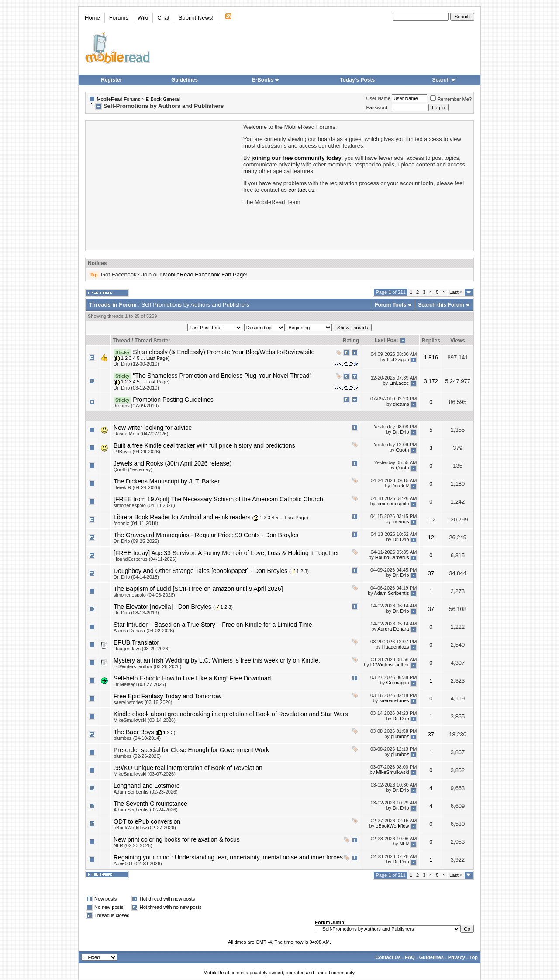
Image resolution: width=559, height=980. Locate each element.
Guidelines (185, 80)
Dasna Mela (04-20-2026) (141, 434)
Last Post (386, 340)
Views (458, 341)
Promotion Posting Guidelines (173, 400)
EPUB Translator (136, 642)
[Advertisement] (164, 185)
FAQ (410, 957)
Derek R (400, 486)
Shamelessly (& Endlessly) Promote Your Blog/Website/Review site (224, 352)
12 (431, 537)
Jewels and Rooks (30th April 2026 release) (173, 463)
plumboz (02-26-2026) (137, 756)
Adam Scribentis (391, 594)
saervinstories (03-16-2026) (143, 702)
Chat (163, 18)
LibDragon (398, 360)
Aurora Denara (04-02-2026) (144, 631)
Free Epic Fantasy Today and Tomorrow (167, 696)
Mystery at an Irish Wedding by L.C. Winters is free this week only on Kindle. (217, 660)
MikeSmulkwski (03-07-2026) (145, 774)
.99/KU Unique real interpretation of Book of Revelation (188, 768)
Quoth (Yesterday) (133, 469)
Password (377, 107)
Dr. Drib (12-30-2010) (136, 364)
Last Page (157, 358)
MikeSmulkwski (392, 773)
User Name (379, 98)
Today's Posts (357, 80)
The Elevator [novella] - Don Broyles (162, 607)
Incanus (401, 521)
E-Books (266, 80)
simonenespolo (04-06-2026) (144, 595)
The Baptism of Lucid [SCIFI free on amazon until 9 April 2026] (198, 589)
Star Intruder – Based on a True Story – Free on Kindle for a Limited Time (213, 625)
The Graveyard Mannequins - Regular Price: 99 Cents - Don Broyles (206, 535)
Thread (121, 341)
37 (431, 573)
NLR (404, 844)
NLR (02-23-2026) (133, 845)
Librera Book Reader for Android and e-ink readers (182, 517)
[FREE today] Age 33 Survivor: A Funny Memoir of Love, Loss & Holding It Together (226, 553)
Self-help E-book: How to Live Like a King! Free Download (192, 678)
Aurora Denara (393, 629)
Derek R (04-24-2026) (137, 487)
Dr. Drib (401, 432)
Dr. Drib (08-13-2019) (136, 613)
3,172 (431, 381)
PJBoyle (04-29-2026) (137, 452)
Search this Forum (441, 305)
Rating (351, 341)
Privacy (457, 957)
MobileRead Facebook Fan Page (204, 274)
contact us (301, 190)
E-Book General (163, 99)
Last (456, 292)
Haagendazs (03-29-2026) (141, 649)
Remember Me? (451, 99)
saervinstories (394, 701)
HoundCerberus (392, 558)
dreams (401, 404)
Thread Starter (152, 341)
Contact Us (388, 957)
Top (474, 957)
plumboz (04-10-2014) (137, 738)
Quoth (402, 450)
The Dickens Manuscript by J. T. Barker (167, 481)
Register (111, 80)
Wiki (143, 18)
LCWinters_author (390, 665)
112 (431, 519)
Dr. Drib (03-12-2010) (136, 388)
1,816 (431, 357)
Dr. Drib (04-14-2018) (136, 577)
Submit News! (196, 18)
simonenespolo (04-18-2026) (144, 505)
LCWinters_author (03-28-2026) (147, 666)
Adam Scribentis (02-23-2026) (146, 792)
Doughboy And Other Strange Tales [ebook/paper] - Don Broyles (200, 571)
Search (444, 80)
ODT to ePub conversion (147, 821)
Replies (431, 341)
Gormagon (397, 683)
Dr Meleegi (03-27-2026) (140, 684)
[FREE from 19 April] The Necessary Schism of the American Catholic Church (218, 499)
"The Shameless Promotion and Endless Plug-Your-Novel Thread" (222, 376)
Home (92, 18)
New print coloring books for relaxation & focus (177, 839)
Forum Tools (390, 305)
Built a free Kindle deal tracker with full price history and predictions (204, 445)
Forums (119, 18)
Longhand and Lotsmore (147, 786)
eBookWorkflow (392, 826)
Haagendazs (396, 647)
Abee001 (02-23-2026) (138, 863)
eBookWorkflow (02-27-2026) (145, 828)
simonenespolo (393, 504)
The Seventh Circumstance (150, 804)
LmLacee (399, 383)
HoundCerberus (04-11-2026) (145, 559)
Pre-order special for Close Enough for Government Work (191, 750)
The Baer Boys (134, 732)
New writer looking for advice (153, 428)
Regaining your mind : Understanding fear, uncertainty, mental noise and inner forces (228, 857)
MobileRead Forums (119, 99)
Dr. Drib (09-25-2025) (136, 541)
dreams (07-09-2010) (136, 406)
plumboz (400, 737)
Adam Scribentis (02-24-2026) (146, 810)
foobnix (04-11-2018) (136, 523)
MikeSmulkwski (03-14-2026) (145, 720)
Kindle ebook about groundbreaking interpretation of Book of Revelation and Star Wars (231, 714)
